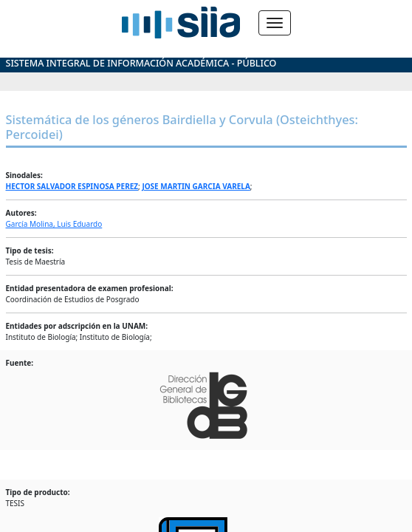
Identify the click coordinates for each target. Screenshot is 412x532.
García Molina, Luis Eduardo (54, 224)
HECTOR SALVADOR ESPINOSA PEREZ (72, 186)
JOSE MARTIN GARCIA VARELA (196, 186)
